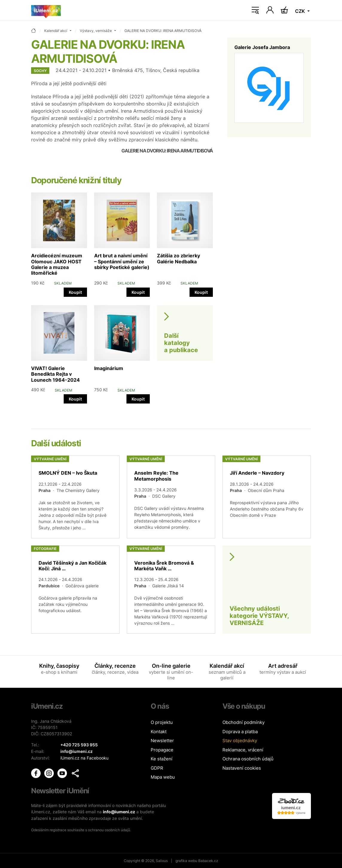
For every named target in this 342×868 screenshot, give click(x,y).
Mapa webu (163, 777)
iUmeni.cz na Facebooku (84, 757)
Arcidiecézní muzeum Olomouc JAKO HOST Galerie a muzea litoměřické (57, 264)
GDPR (157, 768)
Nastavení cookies (242, 768)
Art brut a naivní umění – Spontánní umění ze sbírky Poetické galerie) (122, 261)
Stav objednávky (240, 741)
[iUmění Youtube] (63, 772)
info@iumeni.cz (119, 812)
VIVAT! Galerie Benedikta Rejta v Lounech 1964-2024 (55, 374)
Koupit (75, 292)
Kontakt (159, 732)
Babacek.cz (208, 860)
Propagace (162, 750)
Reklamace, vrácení (243, 750)
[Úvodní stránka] (46, 10)
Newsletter (162, 741)
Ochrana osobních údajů (248, 759)
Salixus (162, 860)
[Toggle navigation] (255, 10)
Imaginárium (109, 368)
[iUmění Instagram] (50, 772)
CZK (301, 11)
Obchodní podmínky (243, 722)
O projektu (162, 722)
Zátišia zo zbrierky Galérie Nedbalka (178, 258)
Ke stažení (162, 759)
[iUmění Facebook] (36, 772)
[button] (75, 772)
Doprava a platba (240, 732)
